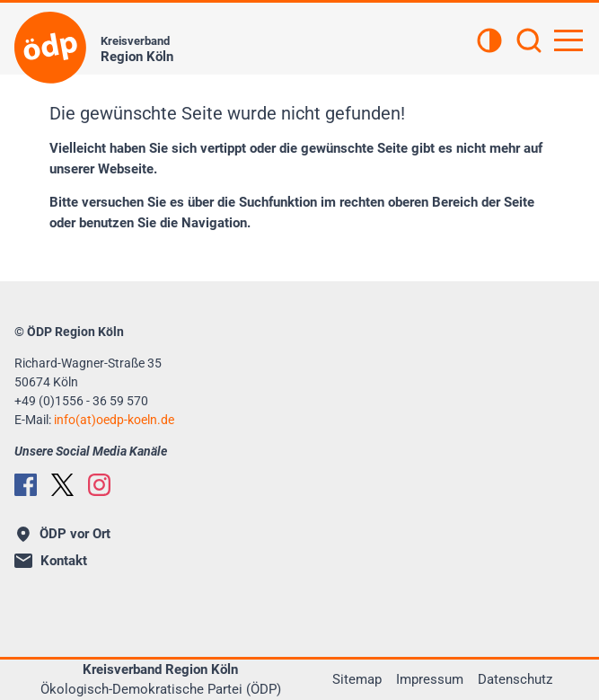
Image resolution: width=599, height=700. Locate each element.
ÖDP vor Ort (64, 534)
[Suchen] (529, 42)
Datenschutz (515, 679)
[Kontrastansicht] (489, 42)
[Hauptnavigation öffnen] (568, 40)
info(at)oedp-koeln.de (114, 420)
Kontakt (51, 561)
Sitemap (357, 679)
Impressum (430, 679)
